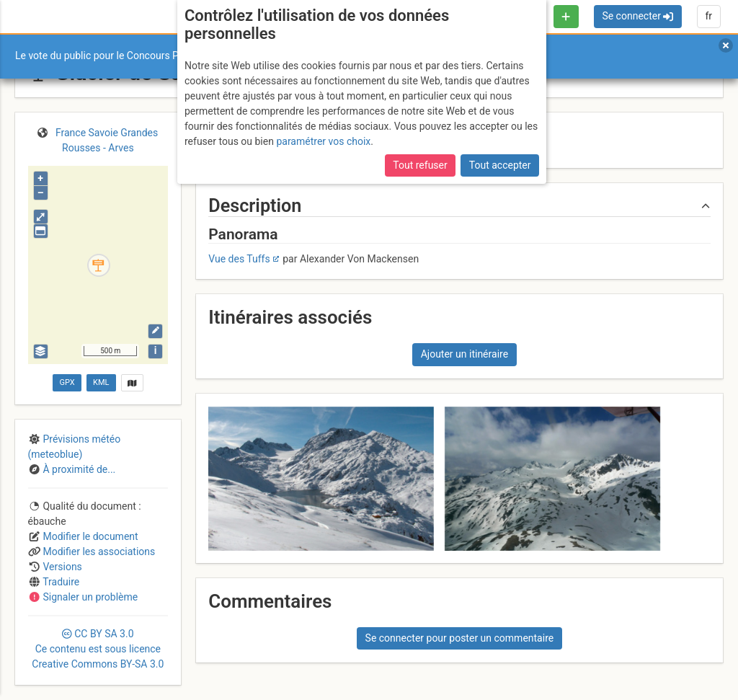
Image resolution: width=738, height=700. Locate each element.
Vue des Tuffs (239, 259)
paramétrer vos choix (323, 141)
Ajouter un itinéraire (464, 354)
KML (101, 382)
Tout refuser (420, 165)
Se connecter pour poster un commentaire (460, 638)
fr (708, 16)
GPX (67, 382)
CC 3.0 (98, 649)
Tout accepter (500, 165)
